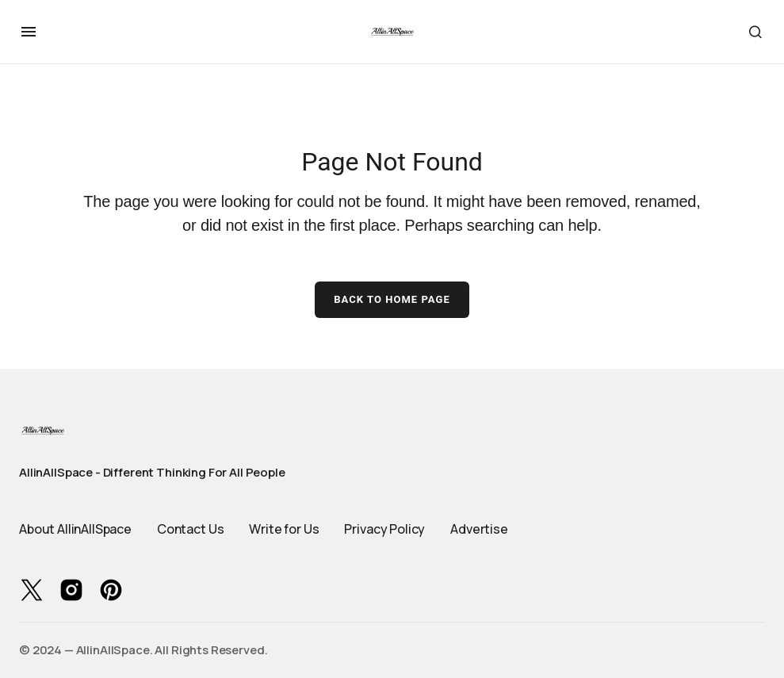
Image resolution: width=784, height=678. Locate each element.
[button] (29, 32)
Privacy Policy (384, 529)
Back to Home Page (392, 299)
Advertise (479, 529)
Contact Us (190, 529)
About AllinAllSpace (75, 529)
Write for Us (284, 529)
